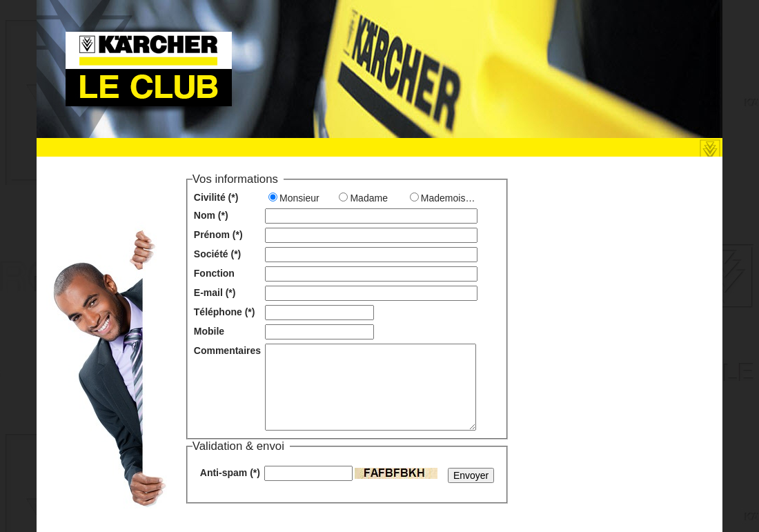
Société (217, 254)
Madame (368, 198)
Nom (211, 215)
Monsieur (299, 198)
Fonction (214, 273)
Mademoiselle (451, 198)
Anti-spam (230, 473)
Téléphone (225, 312)
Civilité (216, 197)
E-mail (215, 293)
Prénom (218, 235)
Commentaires (227, 351)
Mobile (209, 331)
